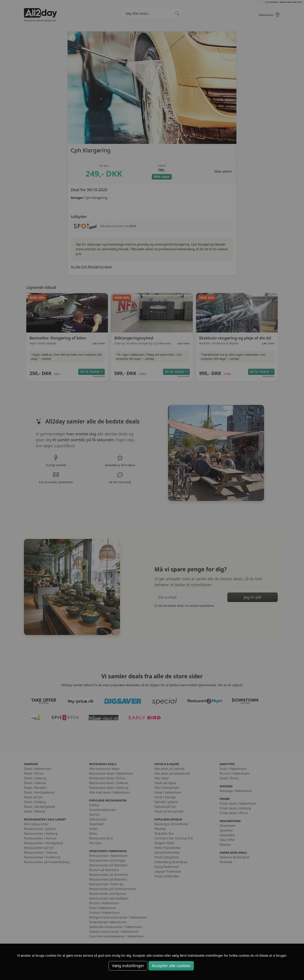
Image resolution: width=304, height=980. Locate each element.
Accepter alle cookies (171, 966)
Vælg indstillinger (128, 966)
